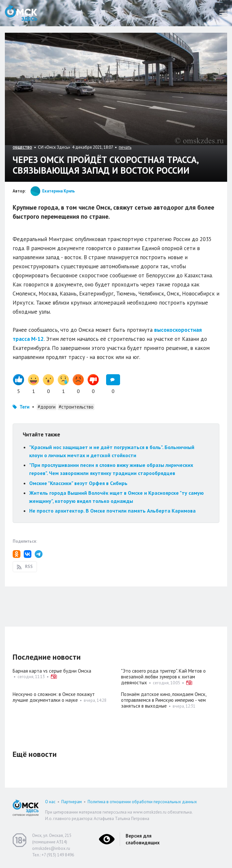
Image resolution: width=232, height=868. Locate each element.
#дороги (47, 407)
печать (125, 147)
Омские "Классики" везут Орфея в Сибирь (78, 483)
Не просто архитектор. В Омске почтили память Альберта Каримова (112, 511)
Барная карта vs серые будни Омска (52, 671)
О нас (50, 802)
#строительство (76, 407)
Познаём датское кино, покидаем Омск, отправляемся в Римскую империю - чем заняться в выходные (164, 700)
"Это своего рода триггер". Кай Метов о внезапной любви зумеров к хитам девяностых (163, 677)
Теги (24, 407)
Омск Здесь (21, 13)
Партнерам (72, 802)
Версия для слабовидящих (143, 839)
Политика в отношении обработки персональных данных (142, 802)
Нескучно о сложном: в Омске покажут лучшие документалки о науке (54, 697)
